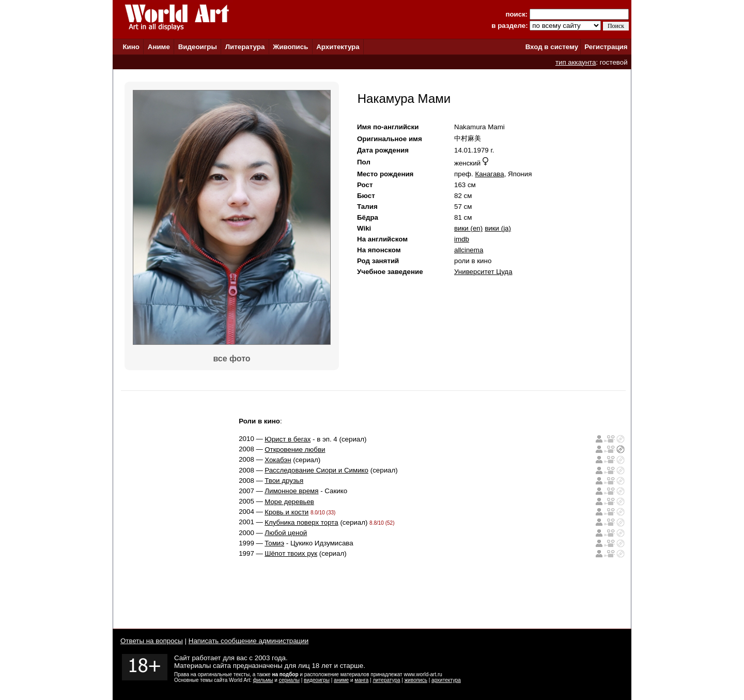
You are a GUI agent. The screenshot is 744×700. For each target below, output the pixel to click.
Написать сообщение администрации (249, 641)
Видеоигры (198, 47)
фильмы (263, 680)
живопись (416, 680)
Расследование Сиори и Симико (316, 470)
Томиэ (274, 543)
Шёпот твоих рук (291, 553)
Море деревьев (289, 502)
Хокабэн (278, 460)
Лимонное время (291, 491)
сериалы (289, 680)
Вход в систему (552, 47)
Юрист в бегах (288, 439)
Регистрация (606, 47)
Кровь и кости (286, 512)
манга (361, 680)
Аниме (159, 47)
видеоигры (317, 680)
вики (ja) (498, 228)
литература (386, 680)
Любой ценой (286, 533)
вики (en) (468, 228)
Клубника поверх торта (301, 522)
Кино (131, 47)
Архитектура (338, 47)
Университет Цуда (483, 272)
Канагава (489, 174)
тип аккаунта (576, 62)
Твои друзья (284, 481)
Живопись (290, 47)
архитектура (446, 680)
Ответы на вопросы (152, 641)
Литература (245, 47)
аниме (341, 680)
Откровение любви (295, 450)
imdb (462, 239)
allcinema (469, 250)
